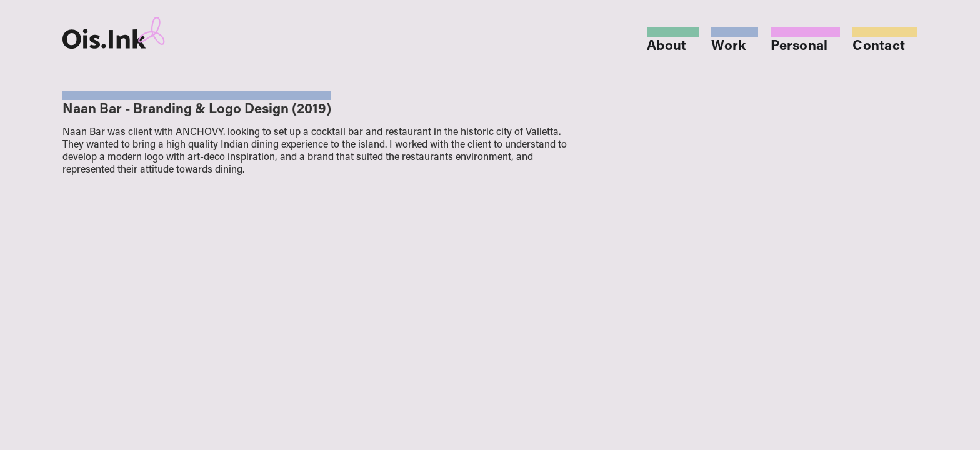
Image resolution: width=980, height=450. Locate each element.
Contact (879, 47)
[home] (148, 33)
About (667, 47)
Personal (799, 47)
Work (728, 47)
